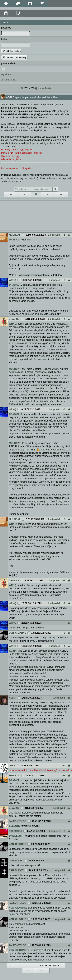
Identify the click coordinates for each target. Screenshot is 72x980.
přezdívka (6, 28)
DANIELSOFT (16, 836)
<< (11, 194)
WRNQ (12, 280)
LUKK (12, 766)
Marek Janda (44, 88)
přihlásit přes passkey (14, 57)
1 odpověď (54, 280)
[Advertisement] (36, 215)
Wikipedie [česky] (10, 156)
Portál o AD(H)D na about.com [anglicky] (22, 153)
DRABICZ (14, 240)
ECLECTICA (16, 826)
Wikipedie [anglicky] (11, 159)
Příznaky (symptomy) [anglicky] (17, 150)
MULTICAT (15, 235)
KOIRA (13, 651)
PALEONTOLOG (18, 821)
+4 (64, 319)
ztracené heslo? (9, 80)
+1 (64, 235)
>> (61, 194)
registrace (6, 74)
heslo (4, 39)
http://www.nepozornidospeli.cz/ (17, 168)
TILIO (12, 628)
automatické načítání (50, 965)
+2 (64, 280)
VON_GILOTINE (17, 633)
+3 (64, 581)
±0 (64, 831)
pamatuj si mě (8, 63)
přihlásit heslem (11, 51)
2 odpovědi (54, 235)
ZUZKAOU (14, 776)
